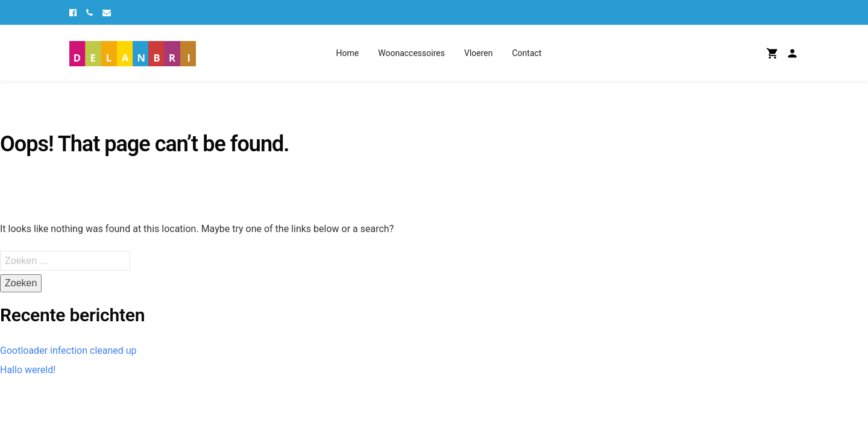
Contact (527, 53)
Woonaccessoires (411, 53)
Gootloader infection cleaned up (68, 351)
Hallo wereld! (28, 370)
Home (348, 53)
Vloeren (479, 53)
